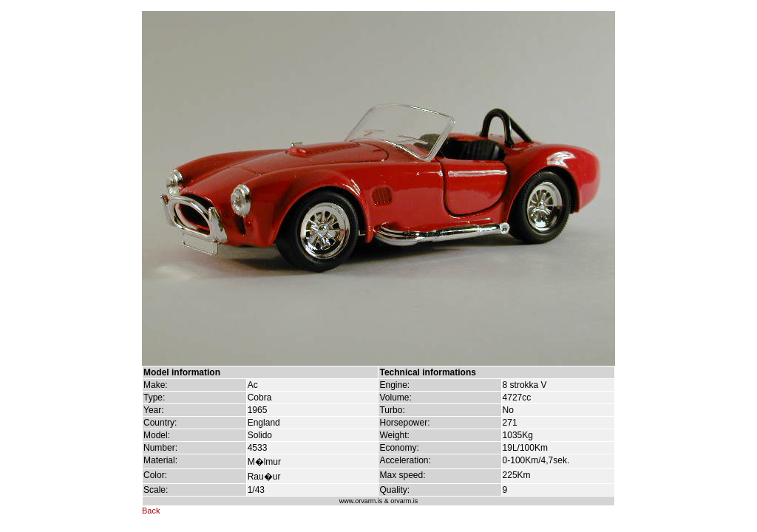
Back (151, 511)
